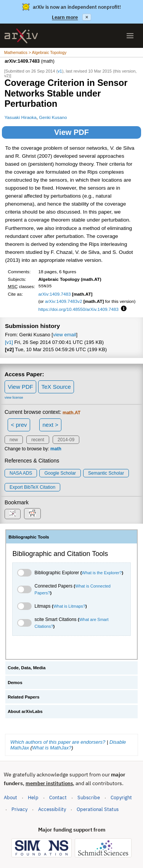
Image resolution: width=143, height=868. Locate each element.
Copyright (121, 798)
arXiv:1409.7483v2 (63, 301)
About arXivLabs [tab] (25, 711)
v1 (60, 71)
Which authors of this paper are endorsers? (58, 742)
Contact (58, 798)
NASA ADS (21, 473)
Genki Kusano (53, 117)
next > (50, 425)
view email (64, 335)
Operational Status (98, 809)
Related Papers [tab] (23, 697)
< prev (19, 425)
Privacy (19, 809)
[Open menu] (130, 36)
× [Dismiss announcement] (87, 17)
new (14, 440)
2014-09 (66, 440)
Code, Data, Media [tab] (27, 668)
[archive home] (21, 36)
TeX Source (56, 387)
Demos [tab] (15, 683)
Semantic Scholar (106, 473)
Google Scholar (60, 473)
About (10, 798)
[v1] (9, 342)
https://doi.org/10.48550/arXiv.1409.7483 (78, 309)
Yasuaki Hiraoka (21, 117)
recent (38, 440)
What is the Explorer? (102, 573)
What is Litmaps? (69, 606)
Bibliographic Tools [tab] (29, 537)
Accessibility (52, 809)
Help (33, 798)
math (56, 449)
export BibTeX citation (32, 487)
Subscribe (89, 798)
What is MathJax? (52, 748)
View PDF (71, 132)
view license (14, 398)
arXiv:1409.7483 (54, 294)
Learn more (65, 17)
